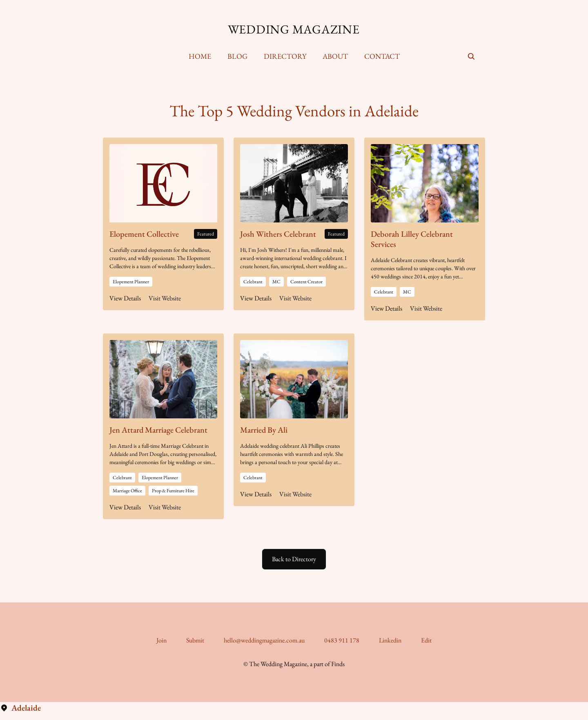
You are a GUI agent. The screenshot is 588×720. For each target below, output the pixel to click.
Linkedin (390, 640)
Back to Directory (294, 559)
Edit (426, 640)
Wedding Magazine (294, 29)
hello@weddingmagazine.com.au (264, 640)
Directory (285, 56)
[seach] (471, 56)
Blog (237, 56)
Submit (195, 640)
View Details (125, 298)
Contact (382, 56)
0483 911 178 (342, 640)
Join (161, 640)
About (335, 56)
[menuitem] (200, 56)
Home (200, 56)
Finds (338, 664)
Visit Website (165, 298)
